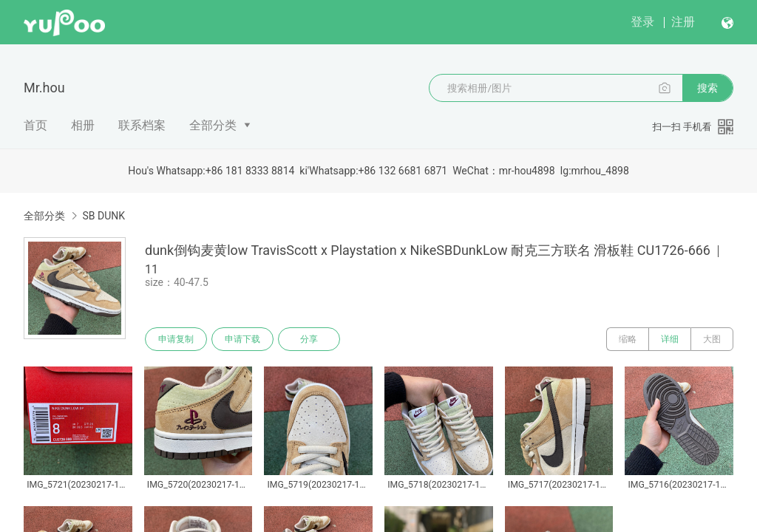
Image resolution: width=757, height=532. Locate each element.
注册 (683, 22)
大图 (712, 339)
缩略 (628, 339)
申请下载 (242, 339)
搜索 (707, 88)
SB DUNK (103, 216)
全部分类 (213, 125)
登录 (642, 22)
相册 (83, 125)
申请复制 (176, 339)
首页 (35, 125)
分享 (309, 339)
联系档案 (142, 125)
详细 (670, 339)
